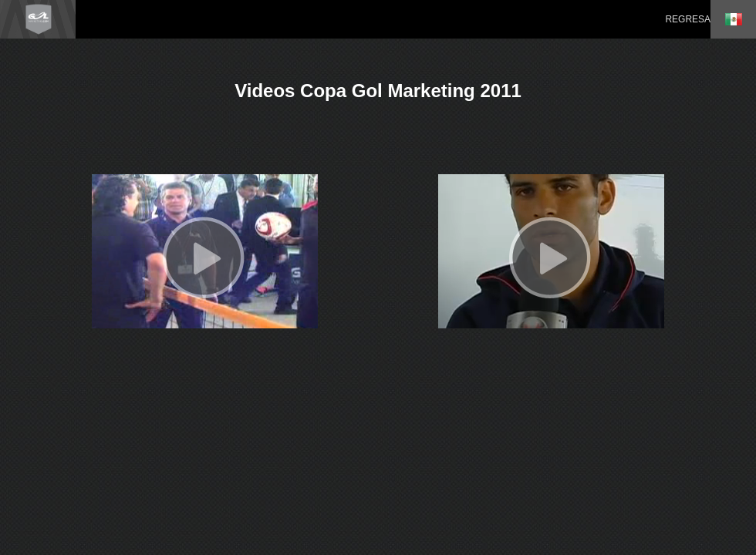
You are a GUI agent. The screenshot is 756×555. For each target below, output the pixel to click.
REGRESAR (691, 19)
